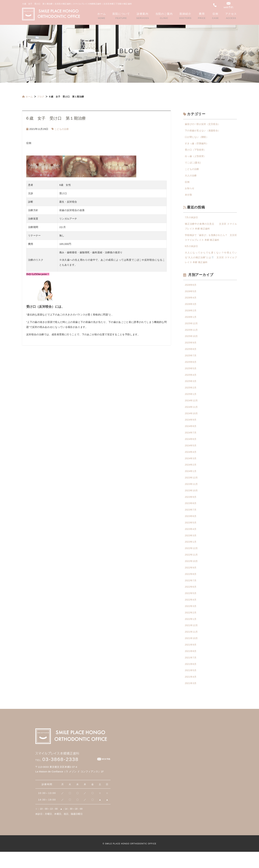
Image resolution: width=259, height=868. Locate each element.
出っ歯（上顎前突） (196, 157)
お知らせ (190, 190)
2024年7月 (191, 441)
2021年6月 (191, 679)
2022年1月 (191, 633)
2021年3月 (191, 699)
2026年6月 (191, 289)
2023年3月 (191, 547)
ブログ (41, 97)
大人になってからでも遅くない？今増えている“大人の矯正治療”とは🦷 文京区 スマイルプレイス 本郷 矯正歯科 (211, 261)
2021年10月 (192, 653)
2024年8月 (191, 434)
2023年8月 (191, 514)
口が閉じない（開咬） (197, 137)
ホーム (27, 97)
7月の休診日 (192, 220)
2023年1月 (191, 554)
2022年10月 (192, 573)
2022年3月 (191, 620)
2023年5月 (191, 534)
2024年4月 (191, 461)
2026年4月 (191, 302)
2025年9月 (191, 348)
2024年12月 (192, 408)
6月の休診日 (192, 250)
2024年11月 (192, 415)
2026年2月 (191, 315)
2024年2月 (191, 474)
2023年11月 (192, 494)
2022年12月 (192, 560)
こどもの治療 (62, 129)
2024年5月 (191, 454)
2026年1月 (191, 322)
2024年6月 (191, 448)
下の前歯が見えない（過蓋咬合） (204, 131)
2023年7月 (191, 521)
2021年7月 (191, 673)
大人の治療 (191, 177)
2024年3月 (191, 468)
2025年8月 (191, 355)
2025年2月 (191, 395)
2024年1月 (191, 481)
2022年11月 (192, 567)
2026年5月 (191, 296)
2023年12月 (192, 487)
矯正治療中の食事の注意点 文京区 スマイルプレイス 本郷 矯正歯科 (211, 229)
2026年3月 (191, 309)
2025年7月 (191, 362)
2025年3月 (191, 388)
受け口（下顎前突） (196, 151)
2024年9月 (191, 428)
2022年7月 (191, 593)
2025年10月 (192, 342)
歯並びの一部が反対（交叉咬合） (204, 124)
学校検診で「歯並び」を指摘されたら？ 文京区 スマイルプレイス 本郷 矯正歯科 (211, 240)
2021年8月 (191, 666)
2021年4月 (191, 693)
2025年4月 (191, 382)
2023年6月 (191, 527)
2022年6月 (191, 600)
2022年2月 (191, 626)
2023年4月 (191, 540)
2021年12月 (192, 640)
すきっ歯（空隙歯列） (197, 144)
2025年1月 (191, 401)
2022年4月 (191, 613)
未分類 (189, 197)
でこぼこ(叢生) (193, 164)
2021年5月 (191, 686)
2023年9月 (191, 507)
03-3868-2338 (57, 775)
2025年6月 (191, 368)
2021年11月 (192, 646)
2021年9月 (191, 659)
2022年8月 (191, 587)
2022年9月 (191, 580)
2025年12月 (192, 329)
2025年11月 (192, 335)
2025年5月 (191, 375)
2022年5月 (191, 607)
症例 (187, 184)
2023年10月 (192, 501)
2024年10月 (192, 421)
